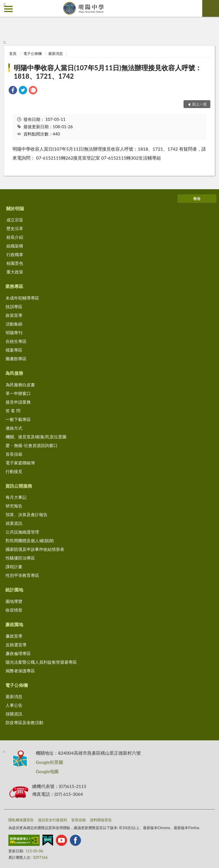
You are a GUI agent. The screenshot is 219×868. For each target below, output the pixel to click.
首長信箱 (14, 454)
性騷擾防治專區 (20, 558)
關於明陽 (15, 208)
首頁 (13, 53)
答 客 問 (13, 411)
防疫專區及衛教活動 (24, 722)
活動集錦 (14, 324)
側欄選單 (8, 9)
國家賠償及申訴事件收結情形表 (35, 549)
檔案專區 (14, 350)
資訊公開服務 (19, 486)
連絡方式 (14, 428)
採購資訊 (14, 714)
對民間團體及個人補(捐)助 (30, 541)
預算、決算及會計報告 (27, 514)
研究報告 (14, 506)
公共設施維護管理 (22, 532)
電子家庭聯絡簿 (20, 463)
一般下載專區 (18, 419)
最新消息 (56, 53)
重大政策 (15, 272)
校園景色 (15, 263)
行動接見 (14, 471)
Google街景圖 (49, 762)
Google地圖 (47, 771)
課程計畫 (14, 567)
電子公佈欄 (33, 53)
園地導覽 (14, 601)
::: (4, 4)
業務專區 (14, 286)
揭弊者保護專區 (20, 671)
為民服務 (14, 373)
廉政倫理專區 (18, 653)
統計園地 (14, 590)
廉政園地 (14, 624)
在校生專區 (16, 341)
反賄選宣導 (16, 645)
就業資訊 (14, 523)
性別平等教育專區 (22, 575)
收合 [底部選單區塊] (197, 198)
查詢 (211, 8)
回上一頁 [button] (199, 104)
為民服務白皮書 (20, 385)
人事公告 (14, 705)
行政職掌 (15, 254)
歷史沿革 (15, 228)
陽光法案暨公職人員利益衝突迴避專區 (41, 662)
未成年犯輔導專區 (22, 298)
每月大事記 (16, 497)
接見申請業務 (18, 402)
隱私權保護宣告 (21, 820)
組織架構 (15, 246)
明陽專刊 (14, 333)
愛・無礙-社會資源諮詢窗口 (32, 445)
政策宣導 (14, 315)
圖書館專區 (16, 359)
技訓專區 (14, 307)
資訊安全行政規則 (53, 820)
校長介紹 (15, 237)
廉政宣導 (14, 636)
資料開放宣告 (101, 820)
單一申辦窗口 (18, 393)
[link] (13, 91)
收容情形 (14, 610)
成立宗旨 (15, 220)
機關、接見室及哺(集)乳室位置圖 (36, 437)
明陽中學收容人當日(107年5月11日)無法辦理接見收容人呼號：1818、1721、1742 (108, 72)
